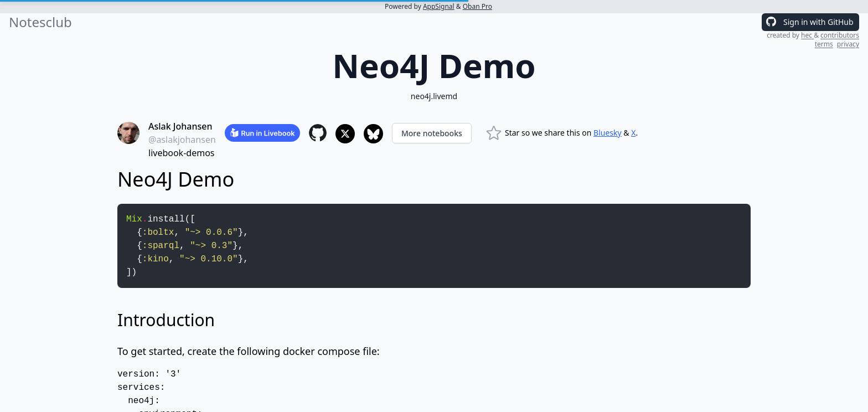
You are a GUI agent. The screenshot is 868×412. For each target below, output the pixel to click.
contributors (840, 35)
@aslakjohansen (182, 140)
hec (807, 35)
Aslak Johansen (180, 126)
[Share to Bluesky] (373, 134)
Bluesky (608, 133)
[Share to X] (345, 134)
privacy (848, 44)
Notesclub (40, 22)
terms (824, 44)
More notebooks (432, 133)
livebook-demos (181, 153)
